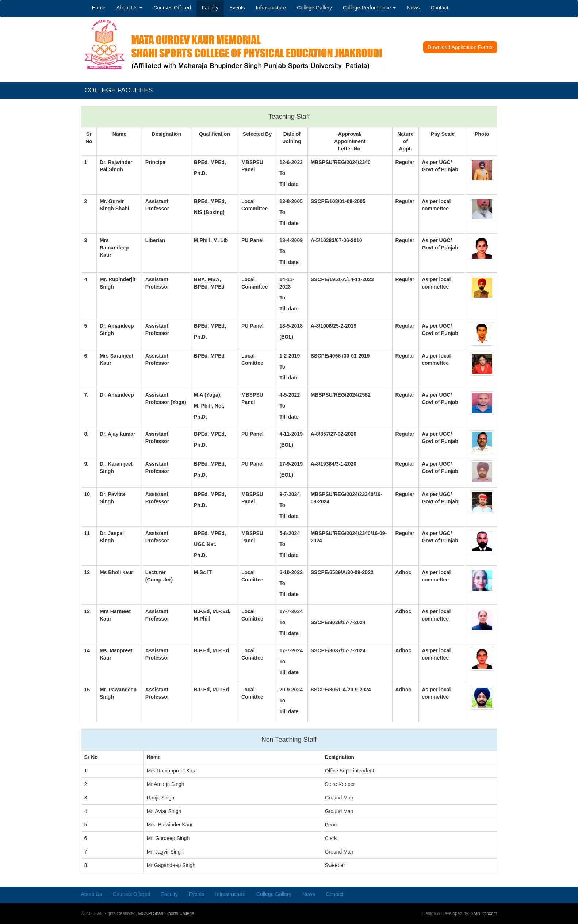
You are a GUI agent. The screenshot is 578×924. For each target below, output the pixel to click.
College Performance (369, 8)
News (413, 8)
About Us (129, 8)
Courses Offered (172, 8)
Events (237, 8)
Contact (439, 8)
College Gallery (314, 8)
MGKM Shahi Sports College (166, 913)
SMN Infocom (484, 913)
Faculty (210, 8)
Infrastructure (271, 8)
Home (99, 8)
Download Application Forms (460, 47)
